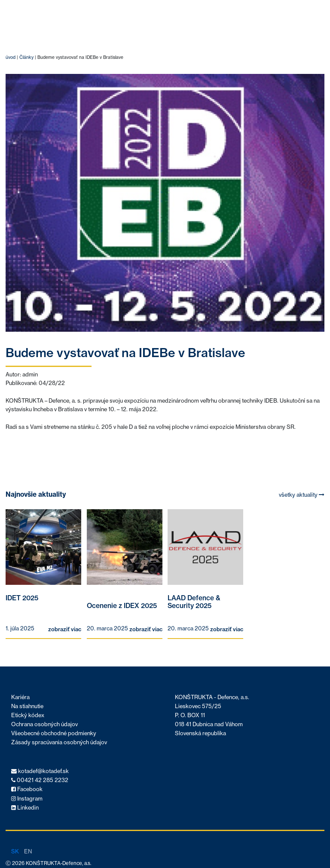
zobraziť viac (65, 629)
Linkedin (25, 808)
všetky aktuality (302, 495)
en (28, 851)
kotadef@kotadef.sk (40, 771)
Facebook (27, 789)
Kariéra (20, 697)
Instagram (27, 799)
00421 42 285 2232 (40, 780)
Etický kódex (28, 715)
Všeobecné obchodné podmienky (54, 733)
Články (26, 57)
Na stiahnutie (27, 706)
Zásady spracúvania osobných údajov (59, 742)
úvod (11, 57)
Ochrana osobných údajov (44, 724)
